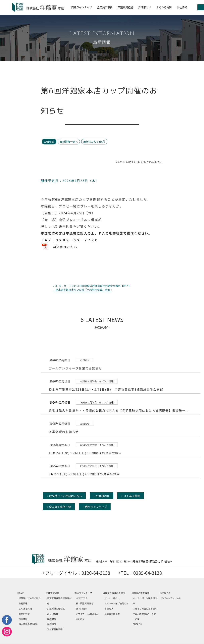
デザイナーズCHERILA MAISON (87, 616)
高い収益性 (53, 614)
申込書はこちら (65, 247)
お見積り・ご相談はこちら (66, 496)
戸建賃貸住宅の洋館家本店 (59, 601)
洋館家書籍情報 (55, 629)
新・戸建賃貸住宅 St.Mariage (84, 606)
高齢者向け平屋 (112, 614)
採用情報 (23, 619)
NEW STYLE (81, 598)
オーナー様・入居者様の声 (145, 601)
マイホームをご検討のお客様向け (116, 606)
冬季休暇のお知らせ (64, 431)
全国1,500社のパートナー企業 (144, 616)
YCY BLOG (165, 593)
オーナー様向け (112, 598)
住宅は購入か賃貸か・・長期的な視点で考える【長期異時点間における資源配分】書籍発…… (120, 410)
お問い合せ (24, 614)
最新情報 (102, 42)
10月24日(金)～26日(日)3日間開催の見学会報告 (86, 453)
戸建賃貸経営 (125, 7)
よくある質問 (164, 7)
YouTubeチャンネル (171, 598)
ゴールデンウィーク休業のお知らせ (76, 368)
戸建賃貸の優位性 (56, 609)
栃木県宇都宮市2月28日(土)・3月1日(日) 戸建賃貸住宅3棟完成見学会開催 (107, 389)
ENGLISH (137, 624)
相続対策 (52, 624)
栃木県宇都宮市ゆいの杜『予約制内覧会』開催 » (82, 289)
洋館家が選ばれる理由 (114, 593)
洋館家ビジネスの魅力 (30, 598)
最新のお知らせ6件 (95, 142)
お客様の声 (104, 496)
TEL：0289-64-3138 (143, 573)
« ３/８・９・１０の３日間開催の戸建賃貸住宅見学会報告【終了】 (92, 286)
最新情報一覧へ (69, 142)
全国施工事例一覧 (60, 507)
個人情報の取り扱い (29, 624)
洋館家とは (145, 7)
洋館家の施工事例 (140, 593)
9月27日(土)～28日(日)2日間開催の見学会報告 (85, 474)
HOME (21, 593)
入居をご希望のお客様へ (145, 609)
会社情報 (182, 7)
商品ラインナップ (82, 7)
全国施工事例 (105, 7)
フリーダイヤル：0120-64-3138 (76, 573)
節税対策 (52, 619)
